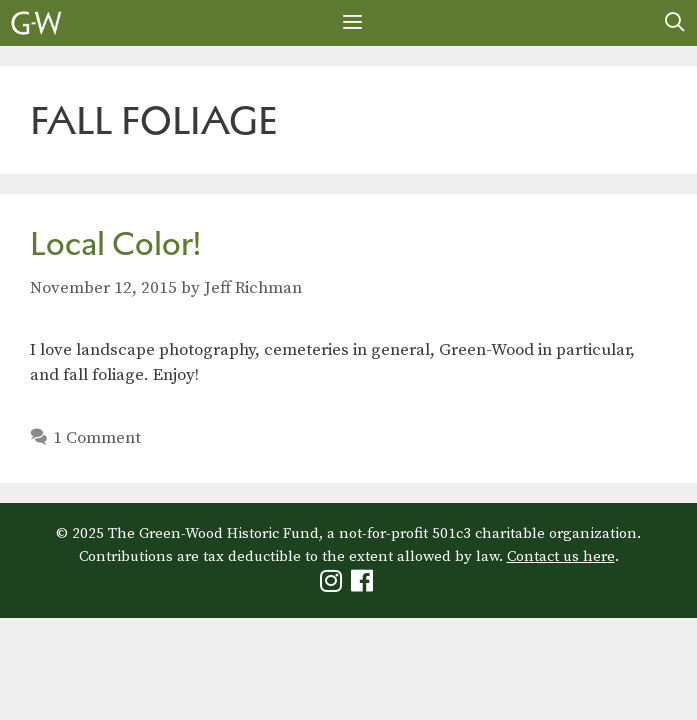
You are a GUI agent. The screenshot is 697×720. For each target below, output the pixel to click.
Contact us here (561, 556)
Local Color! (115, 243)
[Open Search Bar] (675, 23)
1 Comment (97, 438)
